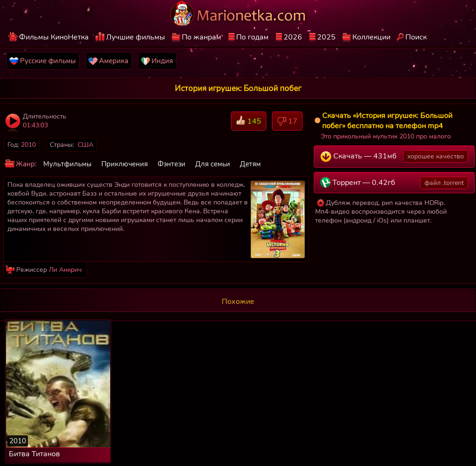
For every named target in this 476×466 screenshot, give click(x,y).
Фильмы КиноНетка (54, 37)
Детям (250, 164)
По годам (252, 37)
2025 (326, 37)
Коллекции (371, 37)
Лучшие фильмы (136, 37)
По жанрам (202, 37)
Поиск (416, 37)
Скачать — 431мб (394, 156)
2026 (293, 37)
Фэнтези (172, 164)
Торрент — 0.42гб (394, 183)
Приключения (125, 164)
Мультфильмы (67, 164)
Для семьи (213, 164)
